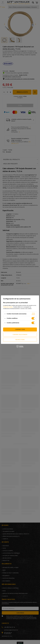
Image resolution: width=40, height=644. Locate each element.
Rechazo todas (20, 340)
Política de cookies (8, 307)
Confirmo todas (20, 329)
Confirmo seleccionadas (20, 334)
